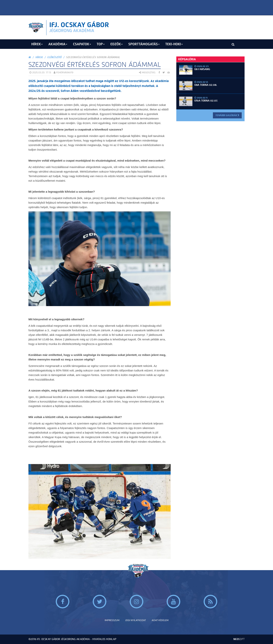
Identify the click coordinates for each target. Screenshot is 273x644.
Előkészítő (55, 57)
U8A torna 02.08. (206, 85)
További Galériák (227, 115)
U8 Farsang (202, 69)
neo (239, 639)
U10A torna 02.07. (206, 101)
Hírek (39, 57)
